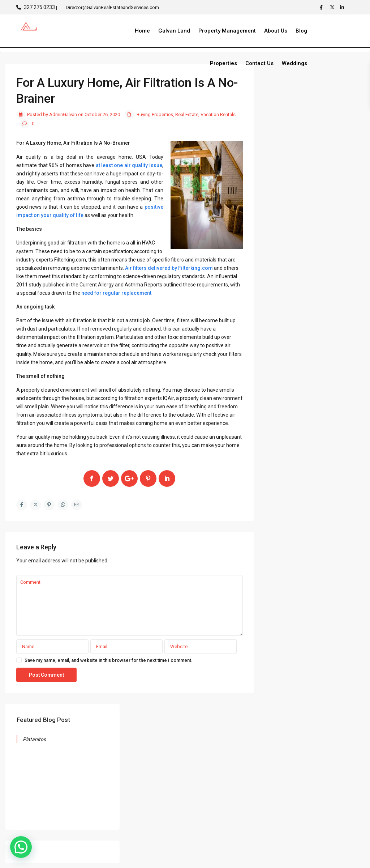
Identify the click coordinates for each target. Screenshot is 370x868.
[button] (21, 847)
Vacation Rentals (218, 114)
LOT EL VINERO (337, 798)
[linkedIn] (343, 7)
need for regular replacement (116, 293)
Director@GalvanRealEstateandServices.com (242, 775)
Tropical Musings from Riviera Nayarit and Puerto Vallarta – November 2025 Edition (311, 440)
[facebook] (323, 7)
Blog (301, 31)
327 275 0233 (39, 7)
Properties (223, 63)
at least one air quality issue (129, 165)
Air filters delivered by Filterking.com (169, 268)
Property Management (227, 31)
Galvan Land (174, 31)
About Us (276, 31)
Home (142, 31)
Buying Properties (155, 114)
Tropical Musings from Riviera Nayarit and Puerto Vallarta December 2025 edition (311, 383)
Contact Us (259, 63)
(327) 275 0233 (217, 756)
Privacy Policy (340, 857)
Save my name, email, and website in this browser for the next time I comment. (109, 660)
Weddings (294, 63)
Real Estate (187, 114)
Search (315, 263)
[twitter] (333, 7)
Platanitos (293, 99)
